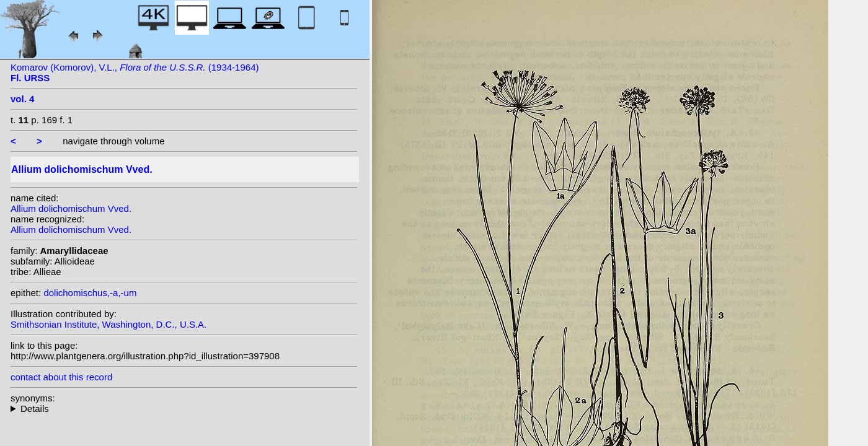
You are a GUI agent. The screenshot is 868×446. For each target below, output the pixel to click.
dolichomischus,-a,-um (90, 293)
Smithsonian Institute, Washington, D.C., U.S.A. (108, 324)
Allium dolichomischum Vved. (71, 208)
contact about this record (61, 377)
